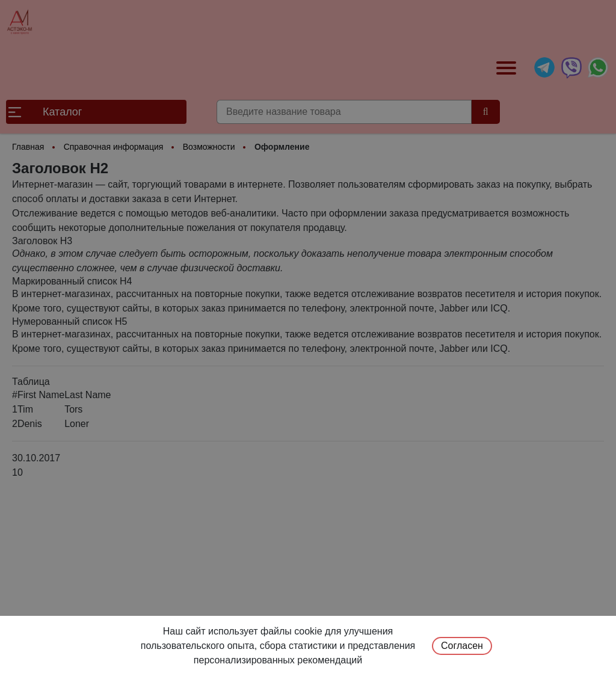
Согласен (462, 646)
